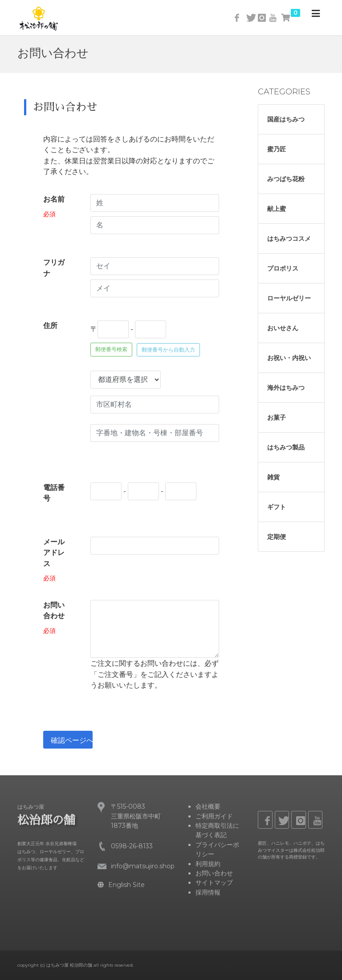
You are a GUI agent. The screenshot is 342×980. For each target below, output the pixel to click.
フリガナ (54, 268)
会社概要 (208, 806)
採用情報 (208, 892)
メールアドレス (54, 553)
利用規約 (208, 864)
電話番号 (54, 493)
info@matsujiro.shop (143, 866)
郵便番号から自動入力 (168, 350)
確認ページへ (72, 740)
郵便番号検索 (111, 349)
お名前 (54, 199)
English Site (121, 885)
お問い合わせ (54, 610)
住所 (50, 326)
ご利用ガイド (214, 816)
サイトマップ (214, 883)
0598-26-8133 (132, 846)
